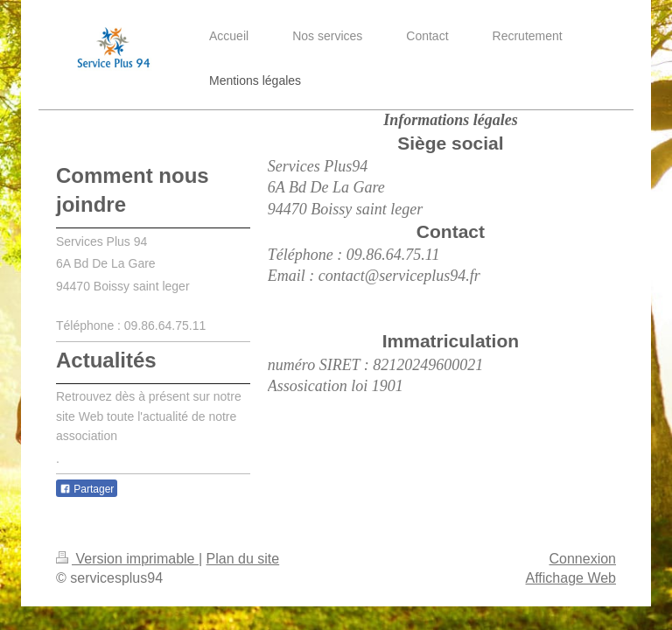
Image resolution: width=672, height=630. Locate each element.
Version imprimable (127, 559)
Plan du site (243, 559)
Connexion (583, 559)
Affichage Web (571, 578)
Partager (87, 489)
